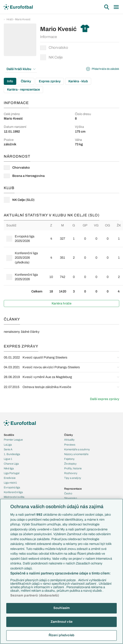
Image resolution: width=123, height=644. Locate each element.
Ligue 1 (8, 459)
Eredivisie (10, 478)
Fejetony (69, 459)
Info (10, 81)
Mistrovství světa (14, 497)
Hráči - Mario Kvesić (19, 19)
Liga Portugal (12, 473)
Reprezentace (73, 489)
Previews (70, 445)
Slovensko (71, 498)
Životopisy (70, 464)
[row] (63, 239)
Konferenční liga (13, 492)
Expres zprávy (50, 81)
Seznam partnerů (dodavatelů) (35, 595)
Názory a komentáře (76, 454)
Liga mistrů (10, 483)
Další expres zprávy (105, 399)
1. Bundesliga (12, 454)
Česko (68, 493)
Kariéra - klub (78, 81)
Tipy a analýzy (73, 478)
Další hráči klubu (21, 69)
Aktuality (69, 440)
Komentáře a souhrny (77, 449)
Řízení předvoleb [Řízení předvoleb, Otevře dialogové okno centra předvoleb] (61, 635)
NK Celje (51, 57)
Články (26, 81)
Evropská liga (12, 487)
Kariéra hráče (61, 303)
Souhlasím (61, 608)
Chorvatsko (54, 48)
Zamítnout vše (61, 622)
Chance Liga (11, 464)
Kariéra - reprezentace (23, 90)
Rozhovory (71, 473)
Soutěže (9, 435)
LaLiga (8, 445)
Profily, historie (73, 468)
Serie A (8, 449)
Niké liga (9, 468)
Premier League (13, 440)
